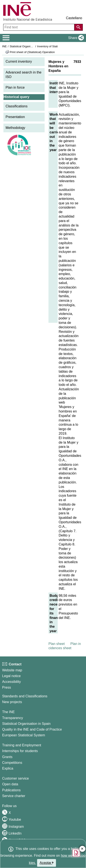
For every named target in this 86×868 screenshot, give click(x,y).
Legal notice (11, 676)
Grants (7, 757)
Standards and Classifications (25, 696)
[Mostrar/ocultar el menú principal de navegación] (6, 38)
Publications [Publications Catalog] (11, 790)
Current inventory (19, 61)
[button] (75, 38)
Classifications (17, 106)
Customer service (15, 778)
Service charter (14, 796)
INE (4, 46)
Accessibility (11, 682)
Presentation (15, 117)
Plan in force (15, 87)
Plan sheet (57, 644)
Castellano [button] (74, 18)
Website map (12, 670)
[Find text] (39, 27)
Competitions (12, 763)
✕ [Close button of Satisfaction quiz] (82, 849)
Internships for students (20, 751)
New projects (12, 702)
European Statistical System (24, 735)
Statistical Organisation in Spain (29, 46)
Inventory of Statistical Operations (58, 46)
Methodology (15, 128)
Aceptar (47, 863)
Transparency (13, 718)
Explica (8, 768)
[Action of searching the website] (78, 27)
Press (7, 687)
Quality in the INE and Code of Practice (32, 729)
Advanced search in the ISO (23, 75)
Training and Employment (22, 745)
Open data (10, 784)
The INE (8, 712)
